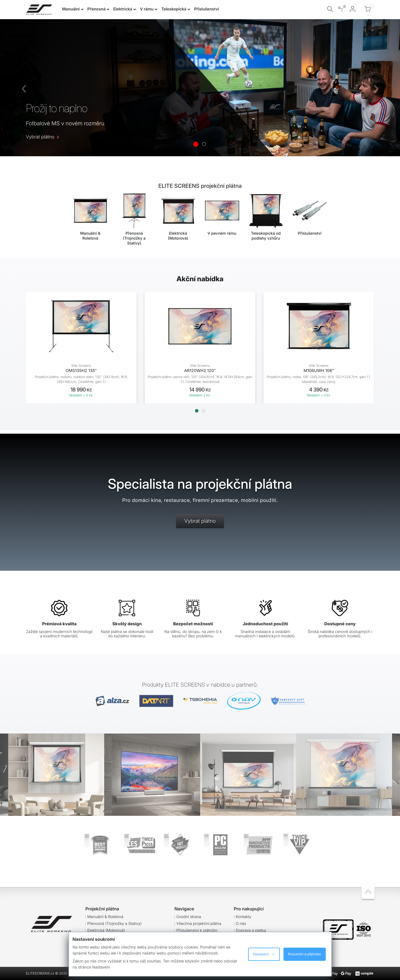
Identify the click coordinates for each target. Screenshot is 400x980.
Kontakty (244, 917)
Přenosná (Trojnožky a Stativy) (114, 924)
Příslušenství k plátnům (197, 931)
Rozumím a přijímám (305, 954)
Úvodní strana (189, 917)
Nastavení (263, 954)
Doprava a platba (251, 931)
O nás (241, 924)
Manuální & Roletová (105, 917)
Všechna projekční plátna (199, 924)
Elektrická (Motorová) (106, 931)
